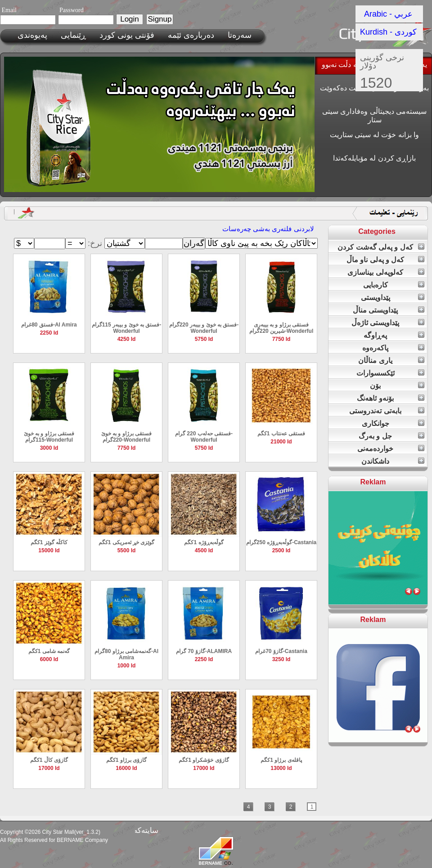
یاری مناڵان (375, 360)
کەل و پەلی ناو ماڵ (376, 260)
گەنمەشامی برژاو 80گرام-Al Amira (126, 654)
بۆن (375, 386)
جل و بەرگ (375, 436)
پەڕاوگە (375, 335)
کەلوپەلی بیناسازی (375, 272)
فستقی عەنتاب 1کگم (281, 434)
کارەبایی (376, 285)
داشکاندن (375, 461)
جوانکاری (376, 423)
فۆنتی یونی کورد (127, 35)
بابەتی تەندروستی (375, 411)
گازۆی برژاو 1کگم (126, 760)
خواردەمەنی (375, 449)
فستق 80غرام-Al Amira (49, 325)
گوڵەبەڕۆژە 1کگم (204, 542)
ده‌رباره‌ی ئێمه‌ (191, 35)
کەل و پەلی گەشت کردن (375, 247)
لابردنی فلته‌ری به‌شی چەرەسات (268, 229)
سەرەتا (240, 35)
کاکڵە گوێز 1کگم (49, 542)
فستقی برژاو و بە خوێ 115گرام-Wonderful (49, 437)
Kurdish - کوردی (388, 32)
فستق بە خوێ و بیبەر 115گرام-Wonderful (127, 328)
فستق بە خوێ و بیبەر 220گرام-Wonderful (204, 328)
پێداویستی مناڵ (375, 310)
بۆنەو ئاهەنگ (375, 398)
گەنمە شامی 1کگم (49, 651)
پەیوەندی (32, 35)
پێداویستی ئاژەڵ (375, 323)
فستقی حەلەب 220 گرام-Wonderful (204, 437)
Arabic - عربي (389, 14)
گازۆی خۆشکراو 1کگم (204, 760)
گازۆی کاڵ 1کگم (49, 760)
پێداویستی (376, 298)
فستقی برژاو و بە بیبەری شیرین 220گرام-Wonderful (281, 328)
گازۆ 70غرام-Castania (281, 651)
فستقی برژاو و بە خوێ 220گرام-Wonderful (126, 437)
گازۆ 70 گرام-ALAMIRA (204, 651)
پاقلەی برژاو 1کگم (281, 760)
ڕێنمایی (73, 35)
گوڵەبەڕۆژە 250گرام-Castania (281, 542)
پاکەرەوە (375, 348)
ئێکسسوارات (376, 373)
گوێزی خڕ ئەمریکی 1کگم (127, 542)
